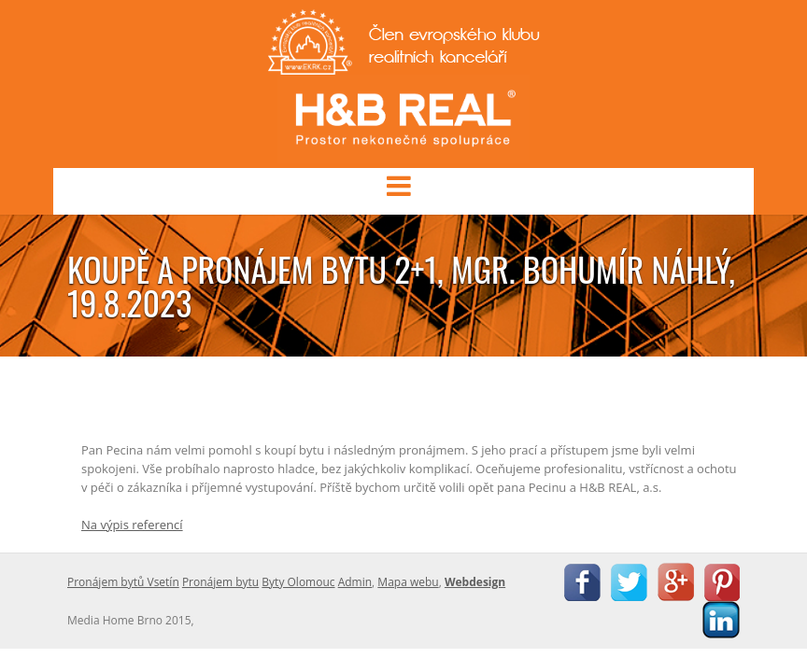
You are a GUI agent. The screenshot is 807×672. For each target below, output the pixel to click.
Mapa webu (408, 582)
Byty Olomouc (298, 582)
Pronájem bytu (220, 582)
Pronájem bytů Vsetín (123, 582)
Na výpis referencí (132, 525)
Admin (355, 582)
